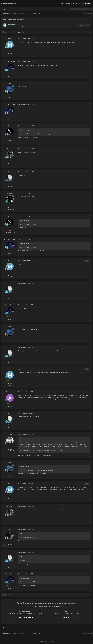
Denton (10, 193)
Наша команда (21, 9)
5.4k (10, 208)
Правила (12, 9)
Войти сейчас (67, 617)
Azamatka (10, 392)
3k (10, 140)
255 (10, 53)
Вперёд (10, 32)
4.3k (10, 186)
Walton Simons (10, 62)
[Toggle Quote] (20, 130)
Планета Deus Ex (9, 3)
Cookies (52, 638)
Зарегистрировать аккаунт (26, 617)
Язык (40, 638)
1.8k (10, 76)
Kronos (10, 149)
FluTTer (10, 435)
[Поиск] (74, 9)
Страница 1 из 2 (22, 32)
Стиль (46, 638)
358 (10, 406)
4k (10, 98)
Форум (5, 10)
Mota (14, 24)
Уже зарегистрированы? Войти (70, 3)
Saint (10, 172)
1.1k (10, 163)
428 (10, 449)
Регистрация (86, 3)
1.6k (10, 544)
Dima (10, 126)
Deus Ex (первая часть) (24, 26)
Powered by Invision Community (46, 642)
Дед (10, 83)
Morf (10, 529)
